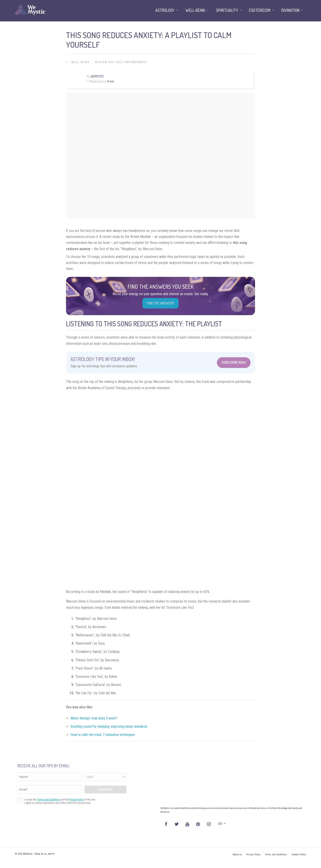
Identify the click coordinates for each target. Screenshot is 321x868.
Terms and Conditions (276, 855)
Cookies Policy (299, 855)
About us (237, 855)
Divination (290, 10)
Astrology (165, 10)
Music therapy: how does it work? (94, 718)
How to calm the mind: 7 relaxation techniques (103, 735)
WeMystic (97, 76)
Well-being (81, 62)
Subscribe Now (234, 362)
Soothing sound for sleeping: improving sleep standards (109, 726)
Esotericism (260, 10)
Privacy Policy (253, 855)
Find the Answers (160, 303)
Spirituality (227, 10)
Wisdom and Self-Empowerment (121, 62)
